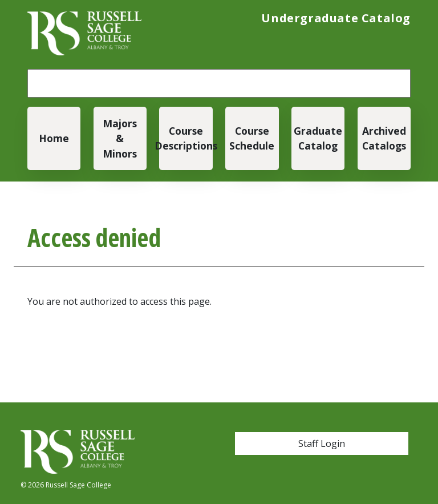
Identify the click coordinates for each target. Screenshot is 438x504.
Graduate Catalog (318, 138)
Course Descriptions (186, 138)
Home (54, 138)
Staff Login (322, 443)
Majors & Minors (120, 138)
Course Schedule (252, 138)
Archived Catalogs (384, 138)
